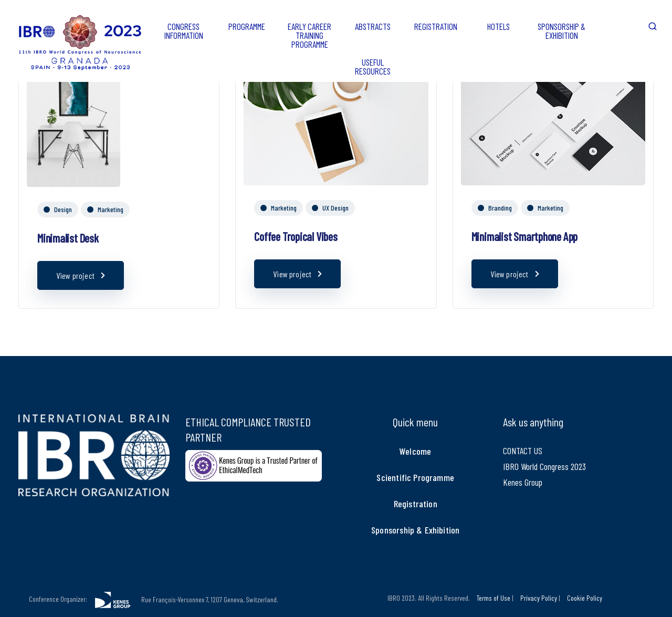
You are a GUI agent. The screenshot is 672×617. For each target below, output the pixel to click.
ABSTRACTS (373, 26)
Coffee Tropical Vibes (296, 236)
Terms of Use (493, 598)
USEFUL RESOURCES (373, 66)
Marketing (111, 209)
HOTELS (498, 26)
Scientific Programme (415, 477)
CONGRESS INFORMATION (184, 31)
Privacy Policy (539, 598)
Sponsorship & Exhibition (415, 530)
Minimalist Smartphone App (525, 236)
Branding (500, 208)
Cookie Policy (585, 598)
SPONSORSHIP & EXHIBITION (561, 31)
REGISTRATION (436, 26)
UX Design (335, 208)
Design (63, 209)
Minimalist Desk (68, 238)
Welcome (415, 451)
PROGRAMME (247, 26)
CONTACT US (523, 451)
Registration (416, 504)
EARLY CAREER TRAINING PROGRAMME (309, 35)
